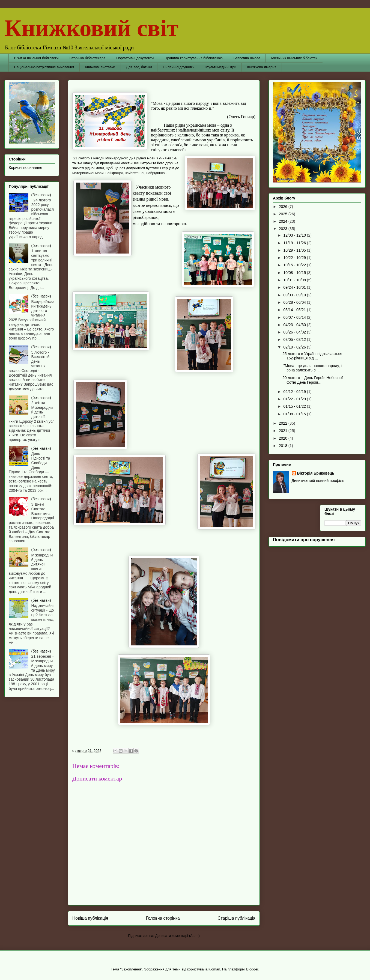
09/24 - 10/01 (295, 287)
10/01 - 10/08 (295, 280)
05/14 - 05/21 (295, 310)
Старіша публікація (237, 918)
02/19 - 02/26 (295, 347)
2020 (284, 438)
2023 (284, 229)
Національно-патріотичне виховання (44, 67)
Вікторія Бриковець (316, 473)
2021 (284, 431)
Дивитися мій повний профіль (318, 481)
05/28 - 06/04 (295, 302)
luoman (214, 969)
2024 (284, 221)
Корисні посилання (25, 168)
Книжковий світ (91, 28)
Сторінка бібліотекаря (88, 58)
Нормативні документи (135, 58)
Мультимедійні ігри (221, 67)
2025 (284, 214)
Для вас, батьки (139, 67)
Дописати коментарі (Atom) (177, 936)
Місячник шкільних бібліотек (294, 58)
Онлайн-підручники (179, 67)
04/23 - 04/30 (295, 325)
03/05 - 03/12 (295, 339)
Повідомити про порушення (304, 540)
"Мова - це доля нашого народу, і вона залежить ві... (312, 368)
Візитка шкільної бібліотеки (36, 58)
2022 (284, 423)
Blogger (252, 969)
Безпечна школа (247, 58)
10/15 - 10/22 (295, 265)
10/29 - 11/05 (295, 250)
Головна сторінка (163, 918)
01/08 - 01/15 (295, 414)
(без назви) (41, 195)
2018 (284, 446)
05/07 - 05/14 (295, 317)
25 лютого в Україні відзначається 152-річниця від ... (312, 356)
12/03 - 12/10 (295, 235)
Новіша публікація (90, 918)
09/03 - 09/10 (295, 295)
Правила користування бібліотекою (194, 58)
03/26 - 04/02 (295, 332)
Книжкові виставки (100, 67)
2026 (284, 207)
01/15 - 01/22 (295, 406)
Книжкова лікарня (262, 67)
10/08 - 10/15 (295, 273)
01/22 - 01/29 (295, 399)
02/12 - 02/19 (295, 392)
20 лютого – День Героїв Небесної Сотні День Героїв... (313, 380)
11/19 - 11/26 (295, 243)
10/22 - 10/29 (295, 258)
